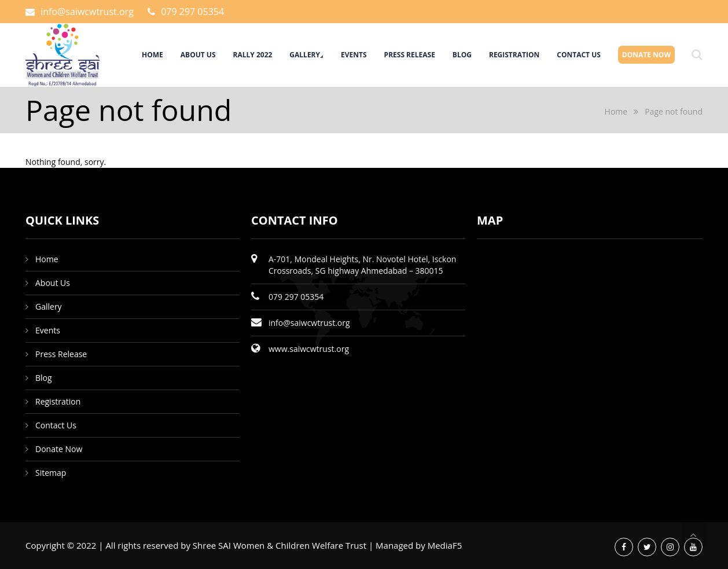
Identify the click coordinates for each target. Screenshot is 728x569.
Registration (514, 55)
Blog (462, 55)
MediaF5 (445, 545)
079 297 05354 (192, 12)
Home (152, 55)
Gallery (305, 55)
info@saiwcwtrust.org (87, 12)
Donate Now (646, 55)
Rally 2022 (253, 55)
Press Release (410, 55)
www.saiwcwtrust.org (309, 349)
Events (354, 55)
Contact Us (579, 55)
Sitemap (51, 473)
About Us (198, 55)
